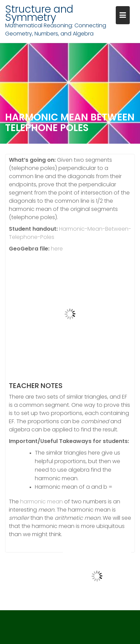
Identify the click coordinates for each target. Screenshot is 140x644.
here (57, 249)
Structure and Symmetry (39, 13)
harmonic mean (41, 502)
